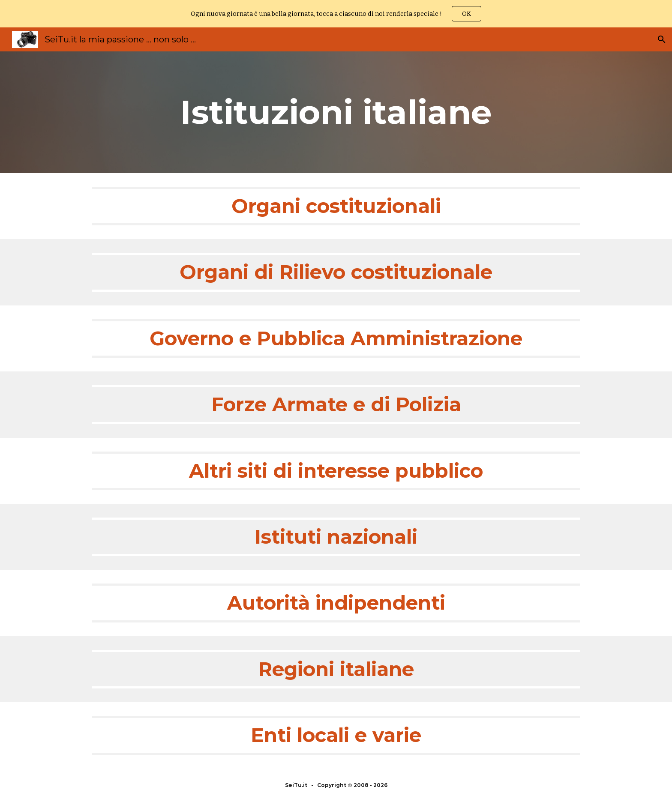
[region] (336, 14)
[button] (662, 39)
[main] (336, 112)
